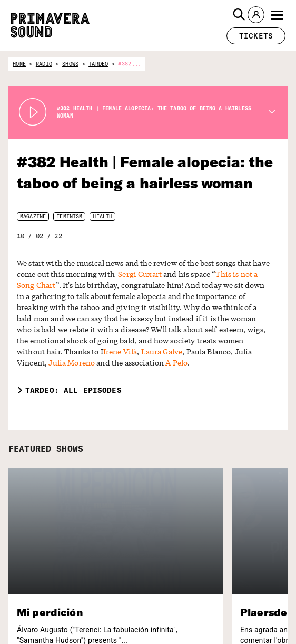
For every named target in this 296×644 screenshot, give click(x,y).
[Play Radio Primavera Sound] (33, 112)
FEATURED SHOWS (48, 438)
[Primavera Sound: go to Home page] (50, 25)
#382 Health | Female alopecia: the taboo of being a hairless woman (146, 172)
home (19, 64)
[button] (239, 15)
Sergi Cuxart (93, 274)
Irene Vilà (107, 340)
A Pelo (112, 352)
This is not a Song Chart (197, 274)
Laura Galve (144, 340)
